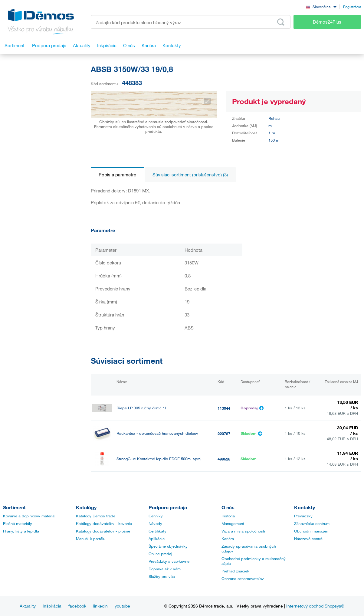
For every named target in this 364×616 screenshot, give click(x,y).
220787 (224, 434)
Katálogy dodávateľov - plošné (103, 531)
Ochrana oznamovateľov (243, 578)
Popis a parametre (117, 175)
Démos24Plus (327, 22)
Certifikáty (157, 531)
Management (233, 523)
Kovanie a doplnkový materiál (29, 516)
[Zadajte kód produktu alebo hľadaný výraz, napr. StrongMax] (191, 22)
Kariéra (228, 539)
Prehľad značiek (235, 571)
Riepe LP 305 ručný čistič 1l (141, 408)
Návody (155, 523)
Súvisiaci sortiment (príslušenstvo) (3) (190, 175)
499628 (224, 459)
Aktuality (28, 606)
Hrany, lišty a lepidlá (21, 531)
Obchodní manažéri (311, 531)
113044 (224, 408)
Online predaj (160, 554)
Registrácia (352, 7)
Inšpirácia (52, 606)
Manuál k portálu (91, 539)
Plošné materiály (18, 523)
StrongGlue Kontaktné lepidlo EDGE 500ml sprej (159, 459)
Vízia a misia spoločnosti (243, 531)
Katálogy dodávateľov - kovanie (104, 523)
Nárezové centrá (308, 539)
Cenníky (156, 516)
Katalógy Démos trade (96, 516)
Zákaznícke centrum (312, 523)
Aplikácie (157, 539)
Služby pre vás (162, 576)
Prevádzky (303, 516)
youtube (122, 606)
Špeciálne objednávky (168, 546)
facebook (77, 606)
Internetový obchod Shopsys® (315, 606)
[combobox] (321, 7)
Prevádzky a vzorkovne (169, 561)
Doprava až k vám (165, 569)
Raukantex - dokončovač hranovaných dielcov (157, 433)
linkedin (100, 606)
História (228, 516)
